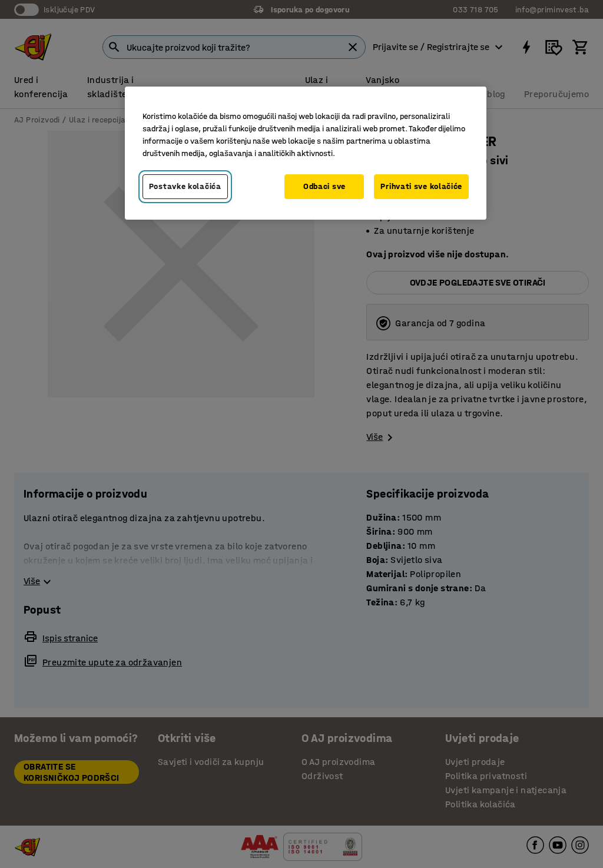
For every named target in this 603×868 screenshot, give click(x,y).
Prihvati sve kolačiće (421, 186)
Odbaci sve (324, 186)
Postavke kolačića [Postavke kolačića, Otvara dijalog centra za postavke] (185, 186)
